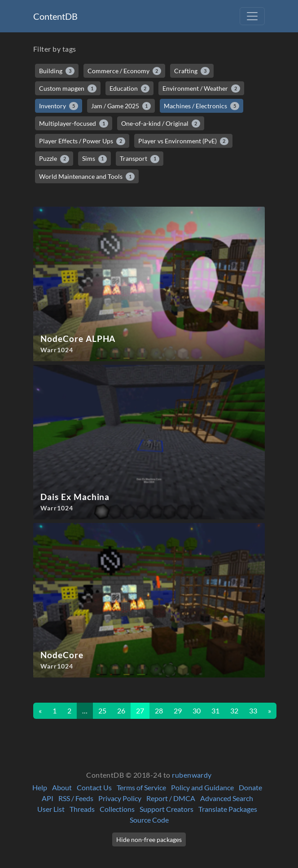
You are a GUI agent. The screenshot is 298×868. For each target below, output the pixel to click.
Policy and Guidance (202, 787)
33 (253, 711)
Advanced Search (227, 798)
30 (197, 711)
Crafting (192, 71)
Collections (117, 809)
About (62, 787)
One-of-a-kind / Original (161, 124)
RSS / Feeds (76, 798)
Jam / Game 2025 (121, 106)
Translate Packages (228, 809)
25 (102, 711)
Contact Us (94, 787)
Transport (140, 159)
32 (234, 711)
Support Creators (167, 809)
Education (130, 89)
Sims (95, 159)
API (48, 798)
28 (159, 711)
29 (178, 711)
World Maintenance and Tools (87, 177)
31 (215, 711)
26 (121, 711)
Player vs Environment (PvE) (184, 141)
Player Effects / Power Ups (82, 141)
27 (140, 711)
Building (57, 71)
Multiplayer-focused (74, 124)
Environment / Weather (201, 89)
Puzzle (54, 159)
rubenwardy (192, 775)
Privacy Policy (120, 798)
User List (51, 809)
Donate (250, 787)
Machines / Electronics (202, 106)
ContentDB (55, 16)
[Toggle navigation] (252, 16)
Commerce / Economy (125, 71)
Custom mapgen (68, 89)
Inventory (59, 106)
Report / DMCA (171, 798)
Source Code (149, 820)
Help (40, 787)
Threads (82, 809)
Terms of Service (141, 787)
